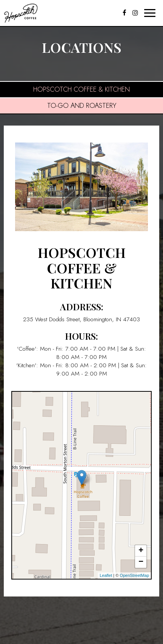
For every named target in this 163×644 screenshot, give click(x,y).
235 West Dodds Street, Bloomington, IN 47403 (81, 319)
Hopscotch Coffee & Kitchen (81, 89)
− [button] (141, 562)
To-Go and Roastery (82, 106)
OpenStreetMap (134, 575)
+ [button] (141, 551)
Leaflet (106, 575)
